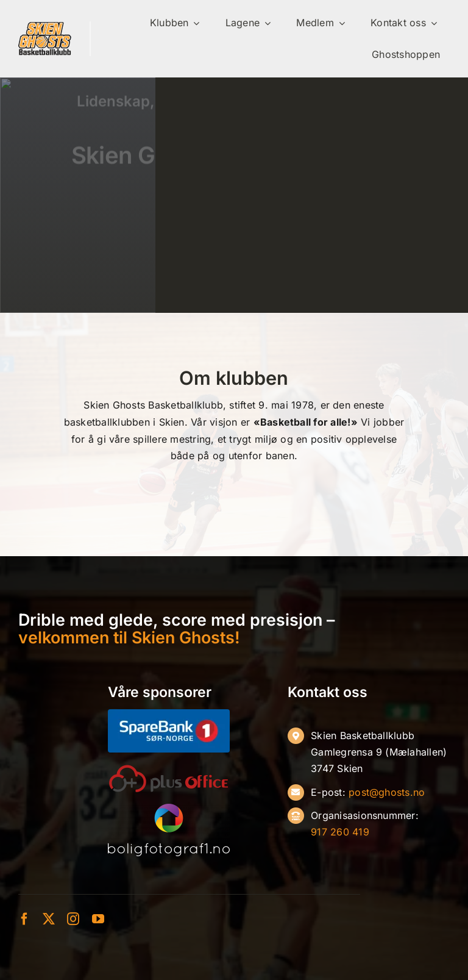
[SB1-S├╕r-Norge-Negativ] (169, 714)
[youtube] (98, 919)
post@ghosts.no (387, 792)
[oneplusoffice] (169, 769)
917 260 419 (340, 832)
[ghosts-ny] (45, 26)
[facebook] (24, 919)
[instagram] (73, 919)
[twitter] (49, 919)
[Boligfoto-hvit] (169, 809)
